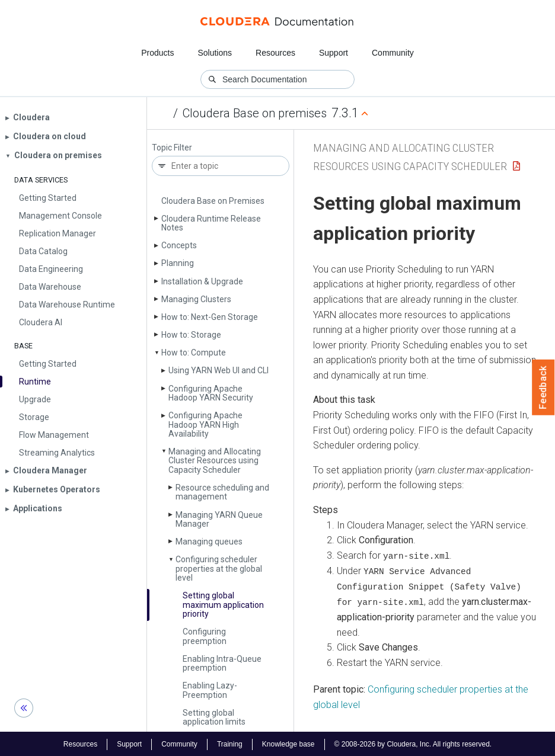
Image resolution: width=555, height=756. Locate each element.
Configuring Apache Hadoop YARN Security (211, 393)
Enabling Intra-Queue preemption (222, 663)
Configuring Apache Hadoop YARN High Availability (205, 425)
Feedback (543, 387)
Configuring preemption (205, 636)
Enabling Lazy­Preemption (210, 690)
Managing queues (209, 542)
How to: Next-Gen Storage (210, 317)
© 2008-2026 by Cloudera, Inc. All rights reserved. (413, 743)
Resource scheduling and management (222, 492)
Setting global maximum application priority (223, 605)
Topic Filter (172, 148)
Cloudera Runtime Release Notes (211, 223)
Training (230, 743)
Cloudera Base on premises (255, 113)
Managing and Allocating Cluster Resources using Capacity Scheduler (215, 461)
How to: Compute (194, 353)
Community (393, 53)
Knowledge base (288, 743)
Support (334, 53)
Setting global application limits (214, 717)
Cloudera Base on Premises (213, 201)
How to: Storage (191, 335)
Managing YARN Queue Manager (219, 519)
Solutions (215, 53)
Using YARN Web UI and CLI (219, 370)
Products (157, 53)
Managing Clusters (196, 299)
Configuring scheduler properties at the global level (219, 568)
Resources (275, 53)
